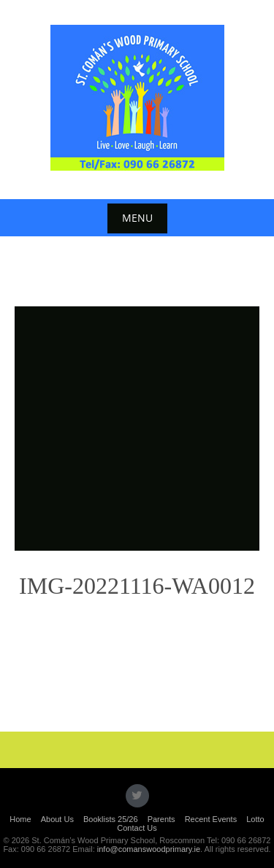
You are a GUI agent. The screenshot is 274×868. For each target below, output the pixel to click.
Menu (137, 218)
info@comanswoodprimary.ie (149, 849)
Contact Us (137, 828)
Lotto (255, 819)
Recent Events (211, 819)
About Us (57, 819)
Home (20, 819)
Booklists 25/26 (111, 819)
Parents (161, 819)
